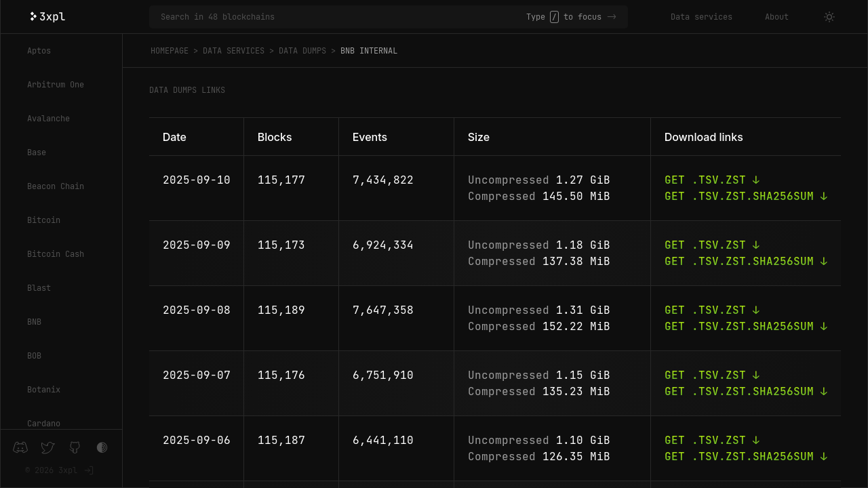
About (777, 17)
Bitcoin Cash (56, 254)
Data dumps (302, 51)
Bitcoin (44, 220)
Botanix (44, 390)
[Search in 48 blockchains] (343, 17)
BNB (34, 322)
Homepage (170, 51)
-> (612, 17)
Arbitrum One (56, 85)
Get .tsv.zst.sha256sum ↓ (746, 196)
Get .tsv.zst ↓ (712, 180)
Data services (702, 17)
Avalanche (48, 119)
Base (37, 152)
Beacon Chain (56, 186)
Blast (39, 288)
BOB (34, 356)
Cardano (44, 424)
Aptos (39, 51)
